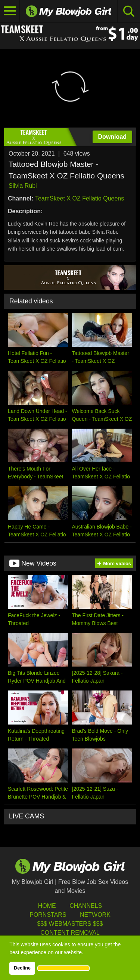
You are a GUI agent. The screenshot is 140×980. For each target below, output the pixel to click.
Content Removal (70, 933)
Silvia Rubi (23, 186)
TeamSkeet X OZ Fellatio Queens (80, 198)
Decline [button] (22, 968)
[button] (63, 968)
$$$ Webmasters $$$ (70, 924)
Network (95, 915)
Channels (86, 906)
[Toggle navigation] (10, 11)
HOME (47, 906)
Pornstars (48, 915)
